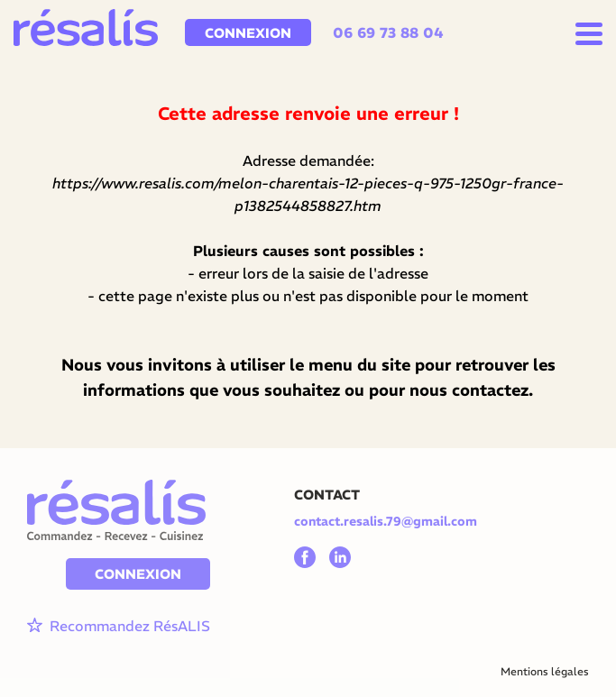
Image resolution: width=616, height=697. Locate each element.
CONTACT (327, 495)
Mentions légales (545, 671)
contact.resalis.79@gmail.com (386, 521)
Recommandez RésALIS (119, 626)
